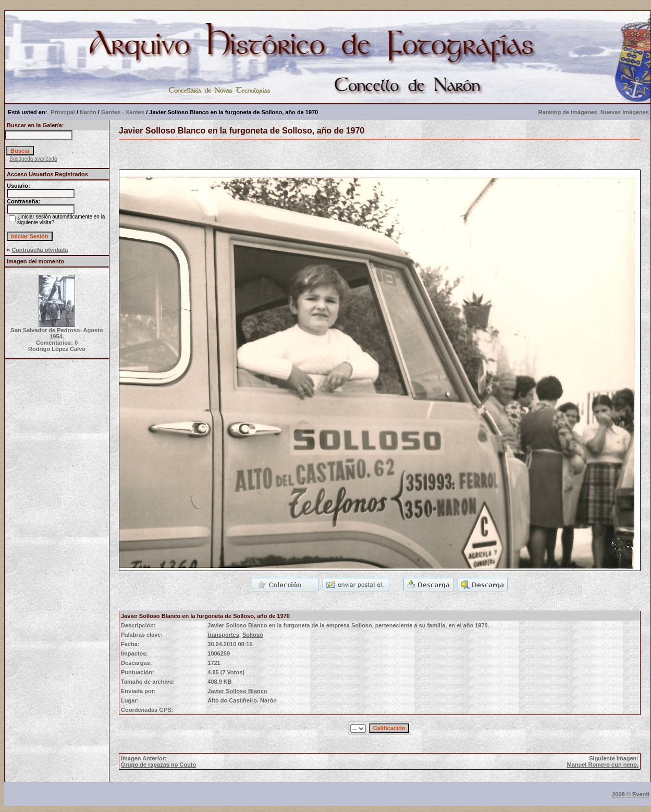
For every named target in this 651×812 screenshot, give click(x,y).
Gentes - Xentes (123, 112)
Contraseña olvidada (40, 250)
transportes (223, 635)
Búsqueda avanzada (33, 159)
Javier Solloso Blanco (237, 691)
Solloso (253, 635)
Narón (88, 112)
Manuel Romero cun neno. (603, 765)
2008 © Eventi (631, 794)
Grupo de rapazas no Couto (158, 765)
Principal (63, 112)
